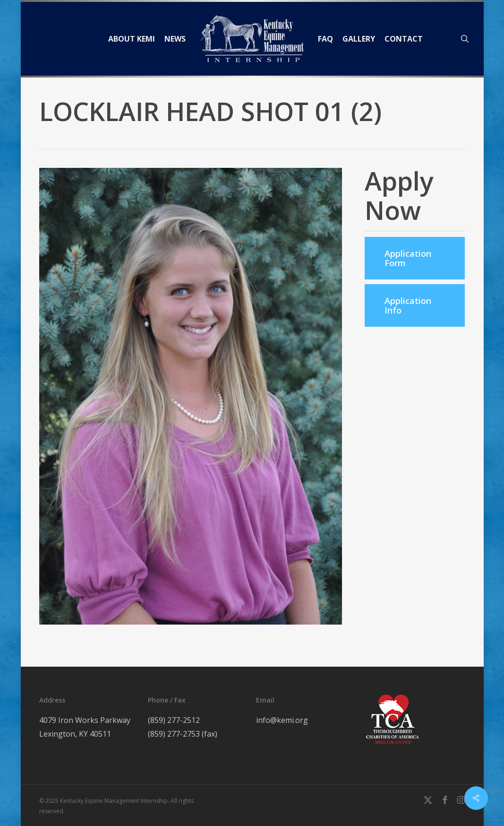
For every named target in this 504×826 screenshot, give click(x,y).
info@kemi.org (282, 720)
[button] (415, 258)
